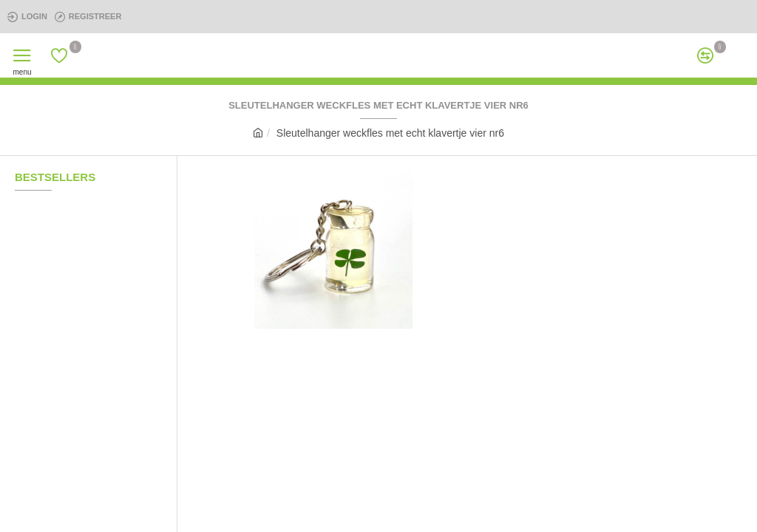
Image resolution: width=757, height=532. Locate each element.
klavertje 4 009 (100, 269)
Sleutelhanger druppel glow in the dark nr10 (113, 330)
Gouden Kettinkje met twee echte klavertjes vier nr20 (113, 391)
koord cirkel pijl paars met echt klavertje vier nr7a (113, 209)
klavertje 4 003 (100, 451)
